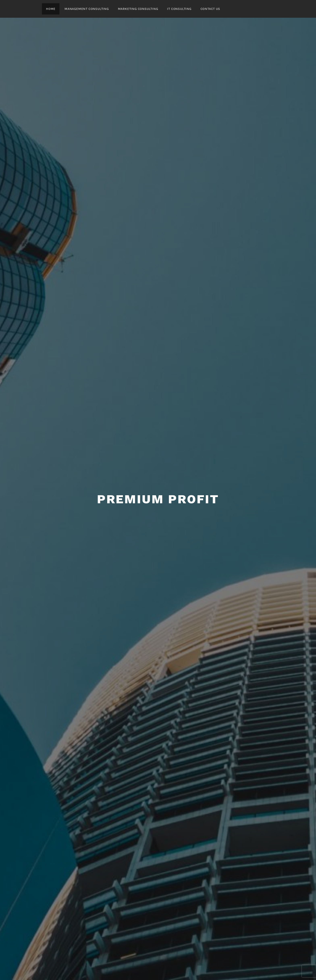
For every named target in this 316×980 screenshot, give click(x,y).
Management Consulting (87, 9)
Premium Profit (158, 499)
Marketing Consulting (138, 9)
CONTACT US (210, 9)
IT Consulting (179, 9)
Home (51, 9)
